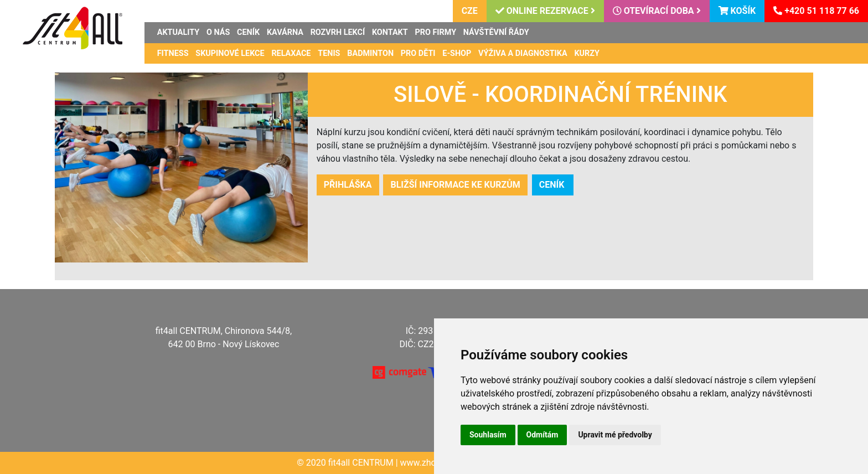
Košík (737, 11)
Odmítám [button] (542, 435)
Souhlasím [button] (488, 435)
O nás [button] (218, 32)
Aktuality (178, 32)
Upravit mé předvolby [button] (615, 435)
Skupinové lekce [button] (230, 53)
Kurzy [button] (587, 53)
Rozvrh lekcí (338, 32)
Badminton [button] (370, 53)
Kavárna (285, 32)
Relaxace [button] (291, 53)
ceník (553, 185)
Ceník (248, 32)
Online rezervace (545, 11)
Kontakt (390, 32)
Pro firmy (435, 32)
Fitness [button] (173, 53)
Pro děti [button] (418, 53)
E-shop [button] (457, 53)
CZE (470, 11)
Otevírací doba (657, 11)
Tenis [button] (329, 53)
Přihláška (348, 185)
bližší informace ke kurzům (455, 185)
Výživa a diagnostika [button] (523, 53)
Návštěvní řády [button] (496, 32)
